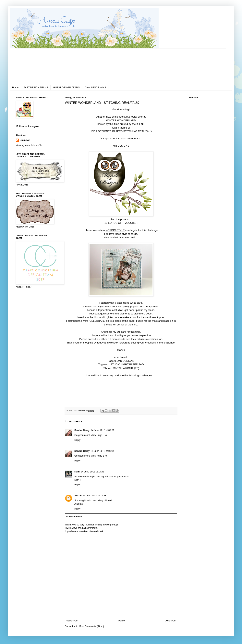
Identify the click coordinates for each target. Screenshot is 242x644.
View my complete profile (29, 145)
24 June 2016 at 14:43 (93, 472)
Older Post (170, 621)
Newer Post (72, 621)
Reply (77, 440)
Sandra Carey (82, 430)
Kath (77, 472)
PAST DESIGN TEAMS (36, 88)
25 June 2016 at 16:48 (95, 496)
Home (15, 88)
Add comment (74, 517)
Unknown (25, 140)
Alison (78, 496)
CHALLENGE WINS (95, 88)
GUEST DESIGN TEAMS (66, 88)
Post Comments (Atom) (92, 626)
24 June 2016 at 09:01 (102, 430)
